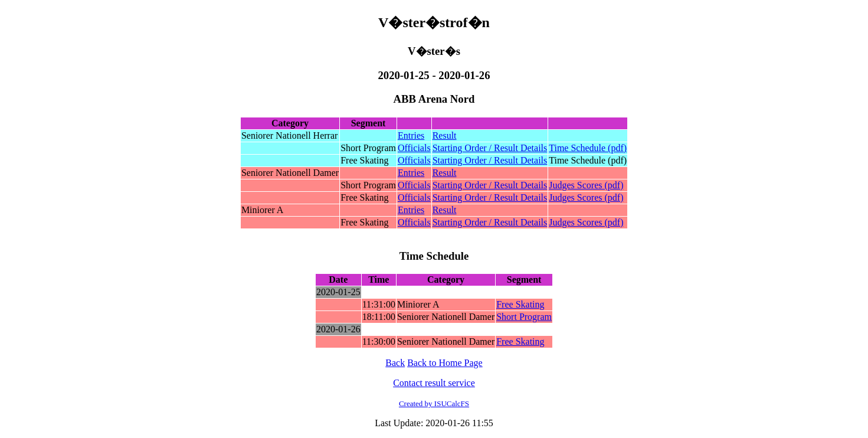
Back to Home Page (445, 363)
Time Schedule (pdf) (588, 148)
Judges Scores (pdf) (586, 185)
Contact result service (434, 383)
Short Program (524, 317)
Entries (411, 135)
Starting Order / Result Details (490, 148)
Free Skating (520, 304)
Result (445, 135)
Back (395, 363)
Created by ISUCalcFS (434, 403)
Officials (414, 148)
